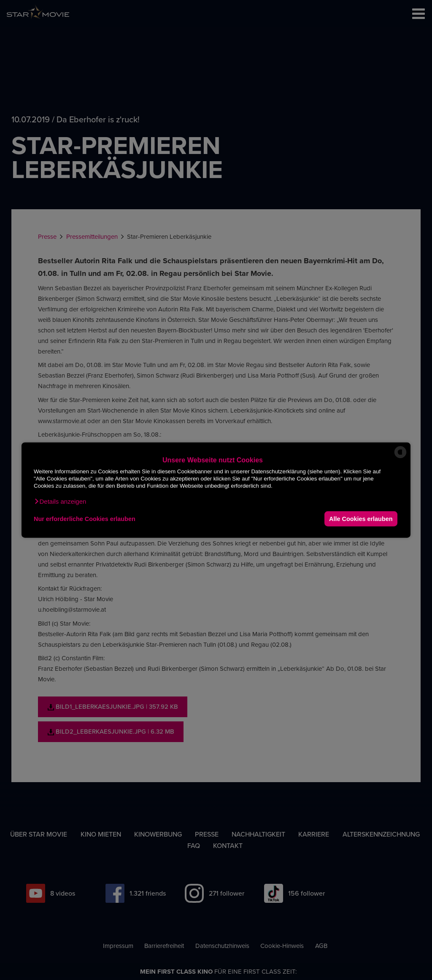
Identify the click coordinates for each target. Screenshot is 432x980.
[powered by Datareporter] (400, 458)
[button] (60, 502)
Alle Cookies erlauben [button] (361, 518)
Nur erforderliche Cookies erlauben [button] (85, 518)
